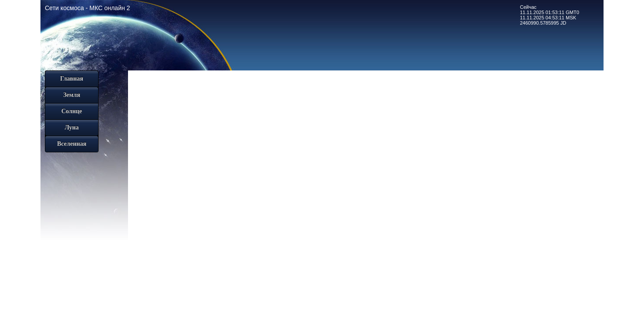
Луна (72, 127)
